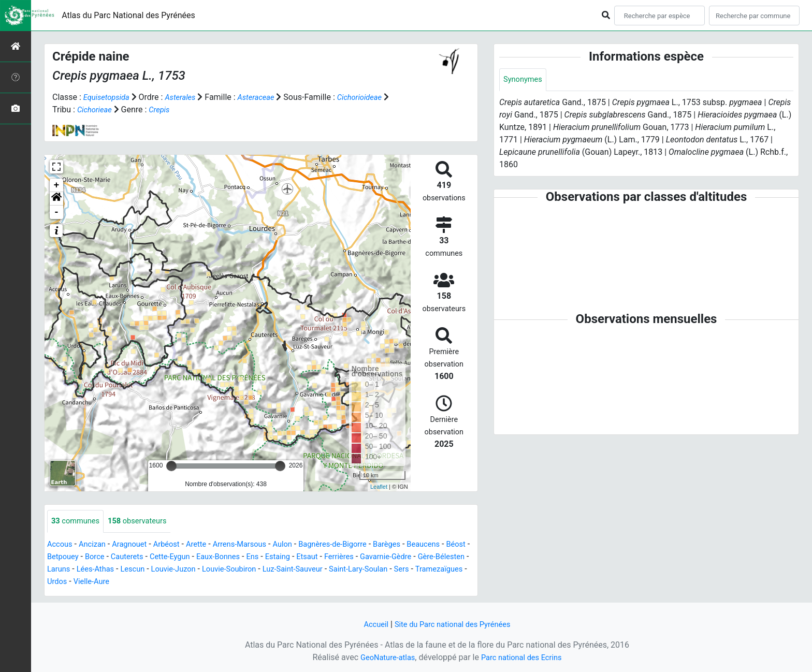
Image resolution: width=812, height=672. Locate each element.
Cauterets (165, 557)
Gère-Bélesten (77, 570)
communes (78, 522)
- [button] (57, 212)
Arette (208, 545)
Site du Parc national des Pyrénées (454, 624)
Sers (87, 582)
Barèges (415, 545)
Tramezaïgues (127, 582)
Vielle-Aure (208, 582)
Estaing (329, 557)
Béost (62, 557)
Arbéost (176, 545)
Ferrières (395, 557)
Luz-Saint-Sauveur (376, 570)
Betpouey (97, 557)
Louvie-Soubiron (307, 570)
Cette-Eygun (212, 557)
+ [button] (57, 185)
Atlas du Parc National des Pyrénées (128, 15)
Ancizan (96, 545)
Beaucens (455, 545)
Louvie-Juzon (246, 570)
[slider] (171, 466)
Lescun (202, 570)
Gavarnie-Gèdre (445, 557)
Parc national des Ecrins (524, 657)
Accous (61, 545)
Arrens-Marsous (255, 545)
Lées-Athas (162, 570)
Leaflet (379, 487)
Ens (301, 557)
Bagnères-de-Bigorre (356, 545)
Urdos (171, 582)
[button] (56, 199)
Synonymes (525, 80)
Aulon (302, 545)
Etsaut (360, 557)
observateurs (144, 522)
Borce (131, 557)
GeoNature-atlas (384, 657)
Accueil (370, 624)
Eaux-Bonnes (264, 557)
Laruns (122, 570)
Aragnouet (136, 545)
